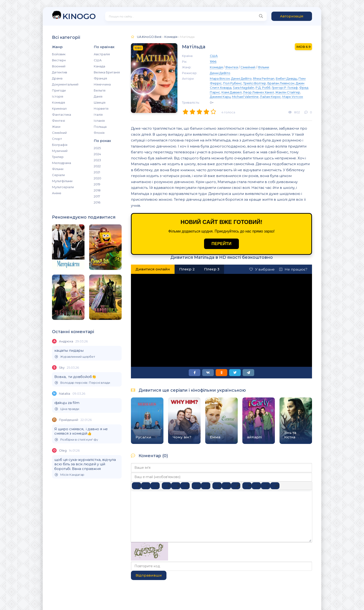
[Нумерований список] (206, 486)
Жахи (56, 127)
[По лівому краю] (166, 486)
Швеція (100, 102)
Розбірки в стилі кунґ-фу (76, 440)
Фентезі (58, 121)
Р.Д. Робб (263, 88)
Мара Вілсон (220, 79)
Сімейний (59, 133)
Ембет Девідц (286, 79)
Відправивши (149, 575)
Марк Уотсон (293, 97)
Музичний (60, 151)
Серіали (58, 175)
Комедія (58, 102)
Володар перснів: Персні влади (82, 383)
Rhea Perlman (264, 79)
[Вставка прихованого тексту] (275, 486)
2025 (97, 148)
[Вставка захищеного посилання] (236, 486)
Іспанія (99, 121)
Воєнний (59, 66)
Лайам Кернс (270, 97)
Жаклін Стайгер (288, 92)
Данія (98, 96)
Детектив (60, 72)
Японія (99, 133)
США (98, 60)
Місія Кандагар (70, 475)
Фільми (58, 169)
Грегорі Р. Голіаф (285, 88)
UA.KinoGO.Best (149, 37)
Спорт (57, 139)
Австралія (102, 54)
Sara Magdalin (244, 88)
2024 (97, 154)
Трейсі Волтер (255, 83)
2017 (97, 196)
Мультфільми (62, 181)
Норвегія (101, 108)
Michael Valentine (245, 97)
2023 (97, 160)
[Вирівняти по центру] (176, 486)
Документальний (65, 84)
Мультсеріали (63, 187)
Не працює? (293, 269)
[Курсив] (146, 486)
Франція (100, 78)
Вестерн (59, 60)
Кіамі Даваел (232, 92)
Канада (99, 66)
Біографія (60, 145)
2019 (97, 184)
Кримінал (59, 108)
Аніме (57, 193)
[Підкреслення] (155, 486)
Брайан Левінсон (281, 83)
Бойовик (59, 54)
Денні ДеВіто (220, 73)
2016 (97, 202)
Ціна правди (67, 409)
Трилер (58, 157)
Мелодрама (62, 163)
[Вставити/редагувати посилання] (226, 486)
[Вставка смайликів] (217, 486)
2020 (97, 178)
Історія (58, 96)
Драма (57, 78)
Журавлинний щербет (75, 357)
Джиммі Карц (220, 97)
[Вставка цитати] (247, 486)
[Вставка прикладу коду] (256, 486)
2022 (97, 166)
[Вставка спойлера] (266, 486)
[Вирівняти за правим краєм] (185, 486)
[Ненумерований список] (196, 486)
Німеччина (102, 84)
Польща (100, 127)
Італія (98, 115)
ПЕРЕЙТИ (221, 244)
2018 (97, 190)
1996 (213, 62)
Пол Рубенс (232, 83)
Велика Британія (107, 72)
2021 (97, 172)
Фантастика (62, 115)
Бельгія (100, 90)
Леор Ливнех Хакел (258, 92)
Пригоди (59, 90)
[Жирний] (136, 486)
